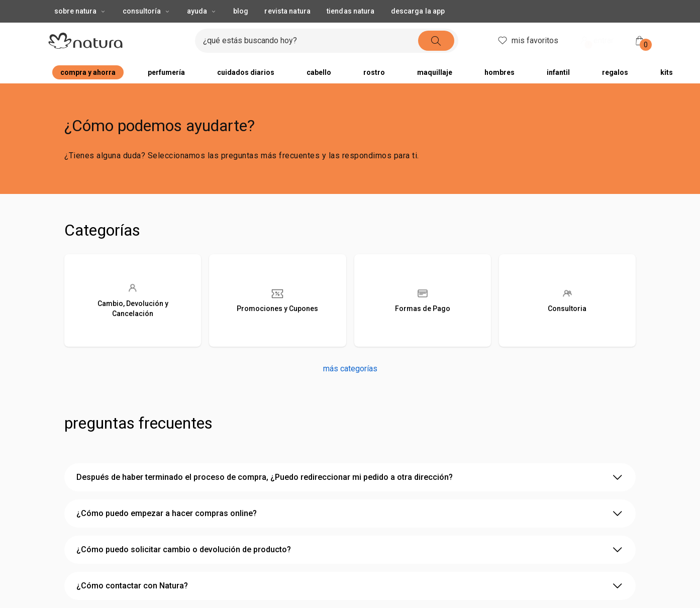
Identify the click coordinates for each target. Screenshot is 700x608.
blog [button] (241, 11)
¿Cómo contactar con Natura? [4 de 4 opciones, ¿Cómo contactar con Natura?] (350, 586)
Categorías (102, 230)
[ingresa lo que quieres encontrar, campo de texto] (311, 41)
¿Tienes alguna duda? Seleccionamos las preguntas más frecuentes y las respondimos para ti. (242, 156)
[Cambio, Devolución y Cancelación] (133, 300)
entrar (596, 41)
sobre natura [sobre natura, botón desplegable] (80, 11)
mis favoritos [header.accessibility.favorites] (527, 41)
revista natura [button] (287, 11)
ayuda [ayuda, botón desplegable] (202, 11)
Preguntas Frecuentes (138, 423)
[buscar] (436, 41)
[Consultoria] (567, 300)
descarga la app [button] (418, 11)
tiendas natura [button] (351, 11)
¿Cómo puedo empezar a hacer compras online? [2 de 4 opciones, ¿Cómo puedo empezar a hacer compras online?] (350, 514)
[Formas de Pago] (423, 300)
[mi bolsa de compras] (640, 41)
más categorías (350, 369)
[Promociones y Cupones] (277, 300)
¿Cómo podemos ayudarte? (160, 126)
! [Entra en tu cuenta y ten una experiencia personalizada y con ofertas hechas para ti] (589, 45)
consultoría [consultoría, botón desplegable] (147, 11)
